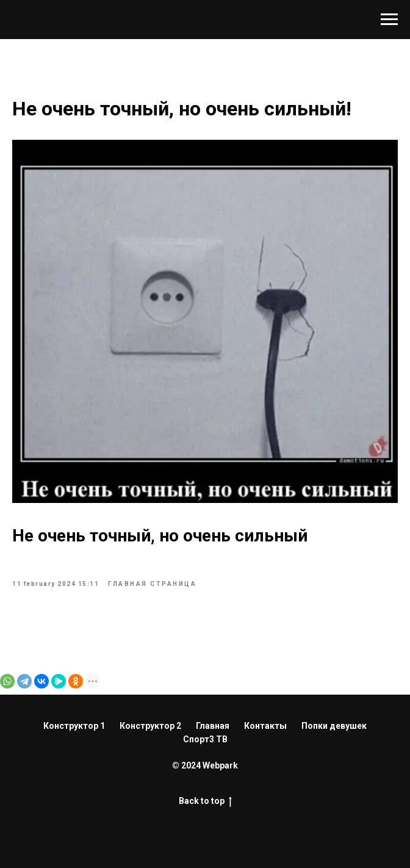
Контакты (265, 726)
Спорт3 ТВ (205, 739)
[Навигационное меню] (389, 20)
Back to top (205, 801)
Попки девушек (334, 726)
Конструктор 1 (74, 726)
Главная (213, 726)
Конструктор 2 (150, 726)
